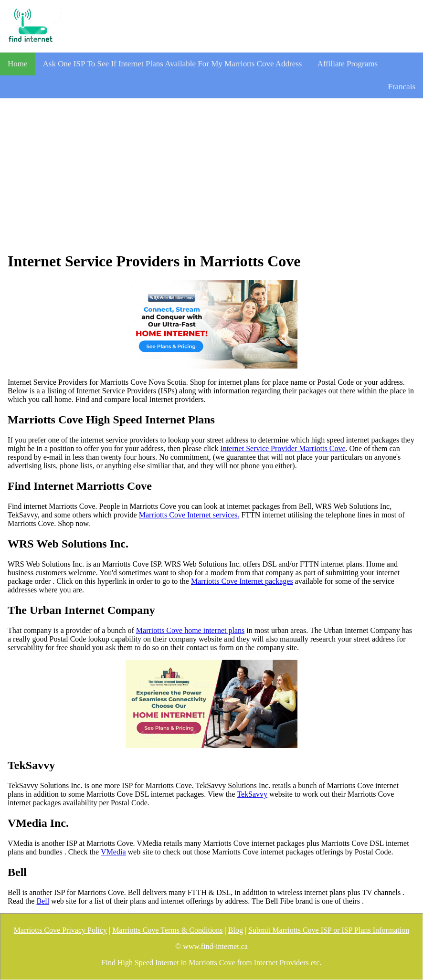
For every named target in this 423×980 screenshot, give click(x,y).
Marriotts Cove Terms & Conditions (167, 930)
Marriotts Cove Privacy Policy (60, 930)
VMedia (113, 852)
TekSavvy (252, 794)
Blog (236, 930)
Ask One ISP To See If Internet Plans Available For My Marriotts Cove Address (173, 64)
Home (18, 64)
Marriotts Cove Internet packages (242, 581)
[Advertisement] (211, 175)
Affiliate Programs (347, 64)
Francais (402, 87)
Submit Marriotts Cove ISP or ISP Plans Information (329, 930)
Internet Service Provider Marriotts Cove (283, 448)
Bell (43, 901)
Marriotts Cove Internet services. (189, 515)
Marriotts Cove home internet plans (190, 630)
